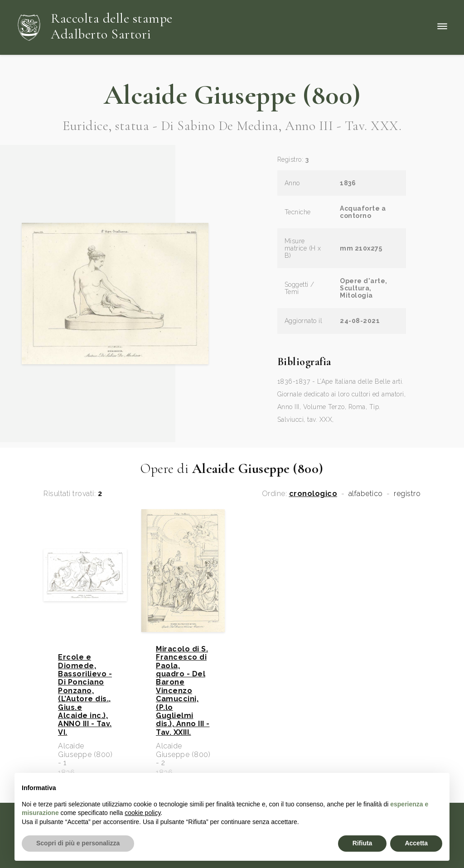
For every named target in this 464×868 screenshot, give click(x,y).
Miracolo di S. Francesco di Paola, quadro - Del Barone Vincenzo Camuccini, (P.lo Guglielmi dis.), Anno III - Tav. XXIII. (183, 691)
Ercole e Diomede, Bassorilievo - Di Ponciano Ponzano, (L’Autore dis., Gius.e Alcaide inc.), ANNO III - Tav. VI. (85, 695)
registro (407, 494)
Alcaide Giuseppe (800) (232, 95)
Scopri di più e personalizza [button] (78, 843)
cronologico (313, 494)
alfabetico (366, 494)
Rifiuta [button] (362, 843)
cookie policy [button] (143, 813)
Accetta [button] (416, 843)
